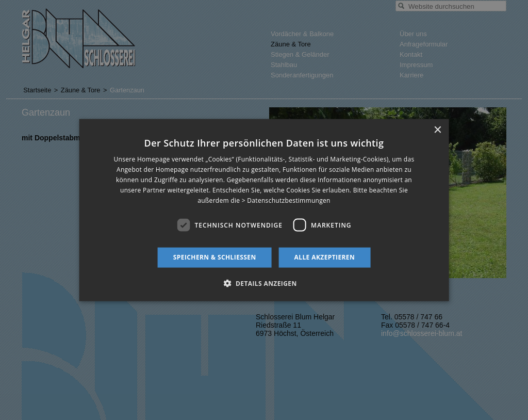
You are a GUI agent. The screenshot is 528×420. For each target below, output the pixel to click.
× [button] (437, 130)
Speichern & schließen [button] (215, 257)
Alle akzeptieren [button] (325, 257)
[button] (264, 283)
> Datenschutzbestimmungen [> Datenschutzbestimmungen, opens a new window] (286, 200)
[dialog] (264, 210)
